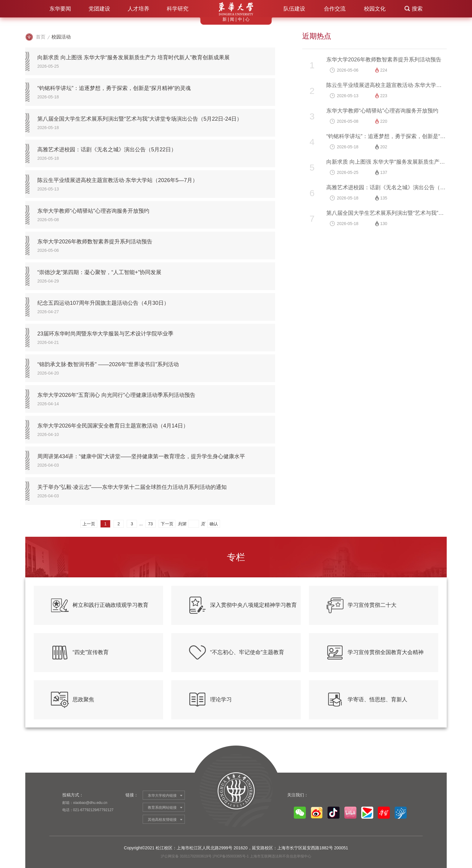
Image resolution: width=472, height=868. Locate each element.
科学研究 (178, 9)
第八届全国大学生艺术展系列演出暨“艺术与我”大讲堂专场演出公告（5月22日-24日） (140, 119)
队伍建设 (294, 9)
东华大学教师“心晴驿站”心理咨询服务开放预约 (93, 211)
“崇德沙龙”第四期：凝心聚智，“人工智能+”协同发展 (99, 272)
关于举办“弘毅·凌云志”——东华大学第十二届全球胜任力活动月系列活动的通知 (132, 487)
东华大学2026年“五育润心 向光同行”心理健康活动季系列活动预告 (116, 395)
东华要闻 (60, 9)
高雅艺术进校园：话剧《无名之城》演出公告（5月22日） (107, 150)
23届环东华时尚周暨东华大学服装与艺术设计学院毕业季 (105, 334)
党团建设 (99, 9)
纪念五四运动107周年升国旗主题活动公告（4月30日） (103, 303)
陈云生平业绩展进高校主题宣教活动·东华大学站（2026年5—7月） (118, 180)
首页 (41, 37)
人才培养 (138, 9)
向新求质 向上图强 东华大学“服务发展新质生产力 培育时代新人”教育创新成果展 (134, 57)
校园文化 (375, 9)
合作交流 (335, 9)
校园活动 (61, 37)
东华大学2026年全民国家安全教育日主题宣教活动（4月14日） (113, 426)
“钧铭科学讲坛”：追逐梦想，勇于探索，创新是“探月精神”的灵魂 (114, 88)
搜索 (417, 9)
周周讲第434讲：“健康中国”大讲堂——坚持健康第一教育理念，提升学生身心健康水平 (141, 456)
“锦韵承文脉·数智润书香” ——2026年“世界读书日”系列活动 (108, 364)
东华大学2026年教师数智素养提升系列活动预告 (95, 242)
